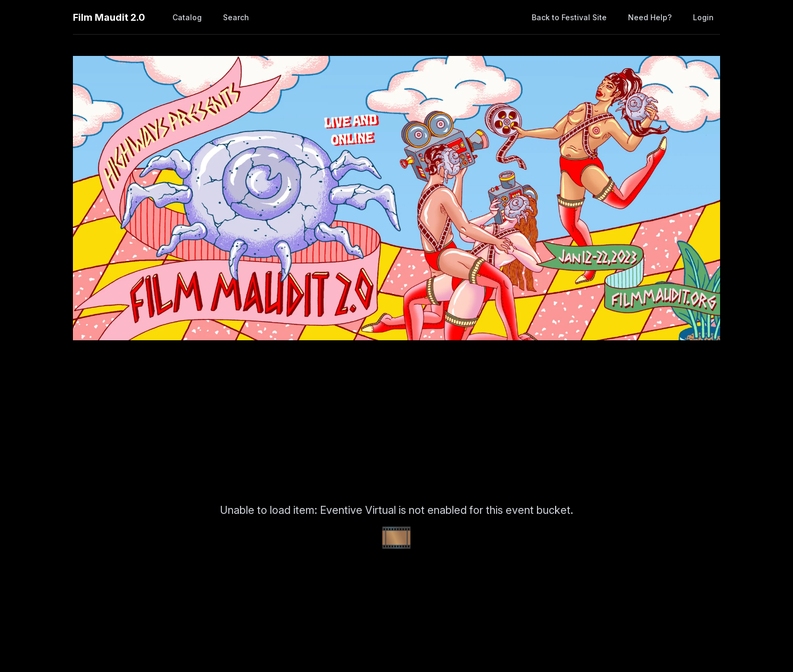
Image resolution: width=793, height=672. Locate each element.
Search (236, 17)
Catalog (187, 17)
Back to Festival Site (569, 17)
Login (703, 17)
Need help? (650, 17)
